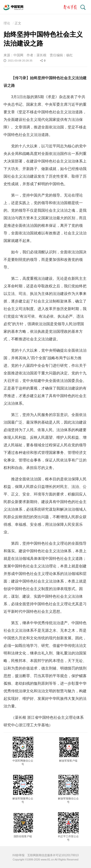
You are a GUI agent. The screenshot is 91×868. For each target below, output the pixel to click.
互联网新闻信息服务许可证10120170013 (53, 855)
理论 (7, 23)
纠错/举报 (19, 855)
